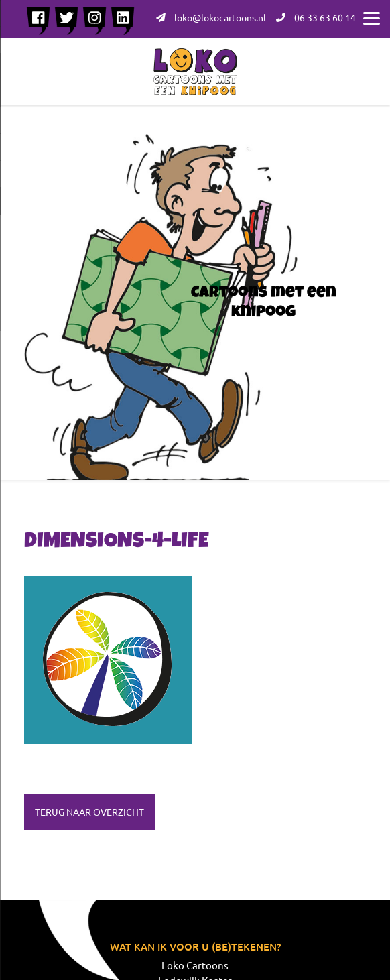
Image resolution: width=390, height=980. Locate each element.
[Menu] (372, 17)
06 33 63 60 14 (316, 17)
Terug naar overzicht (89, 812)
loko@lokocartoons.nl (211, 17)
